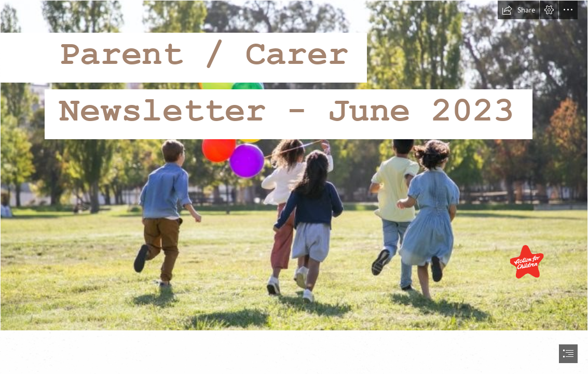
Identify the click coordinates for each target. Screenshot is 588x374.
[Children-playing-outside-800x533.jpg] (294, 165)
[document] (294, 187)
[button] (518, 10)
